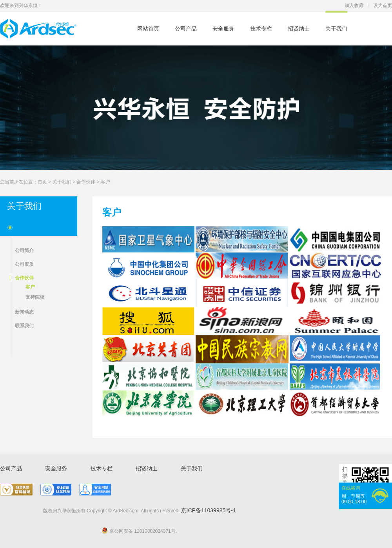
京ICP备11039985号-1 (209, 510)
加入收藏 (354, 5)
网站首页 (148, 29)
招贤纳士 (299, 29)
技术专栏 (261, 29)
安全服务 (223, 29)
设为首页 (383, 5)
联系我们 (24, 326)
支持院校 (35, 297)
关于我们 (336, 29)
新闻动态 (24, 312)
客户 (105, 182)
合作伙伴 (86, 182)
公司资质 (24, 264)
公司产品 (186, 29)
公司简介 (24, 250)
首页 (42, 182)
